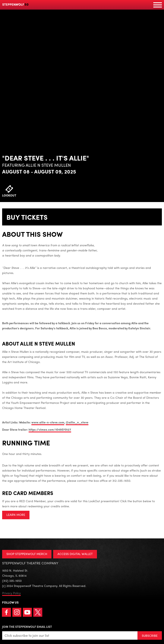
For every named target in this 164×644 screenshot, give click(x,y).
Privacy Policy (11, 593)
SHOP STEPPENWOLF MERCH (27, 554)
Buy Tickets (27, 217)
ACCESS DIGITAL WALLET (75, 554)
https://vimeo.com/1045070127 (50, 429)
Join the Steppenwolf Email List (27, 627)
